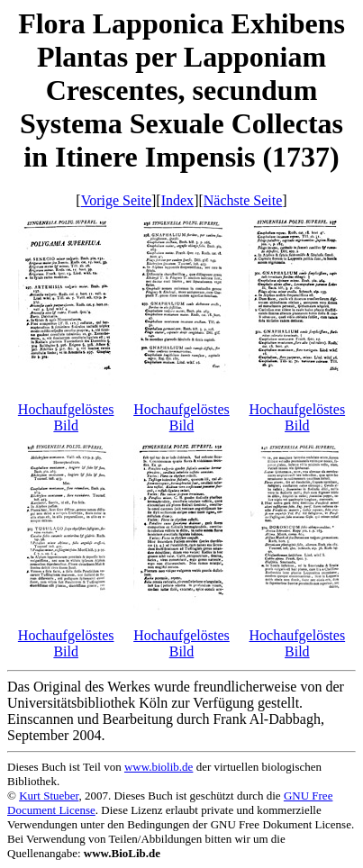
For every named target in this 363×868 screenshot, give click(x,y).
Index (177, 200)
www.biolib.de (159, 767)
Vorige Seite (116, 200)
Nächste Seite (243, 200)
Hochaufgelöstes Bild (66, 417)
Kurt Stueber (49, 796)
